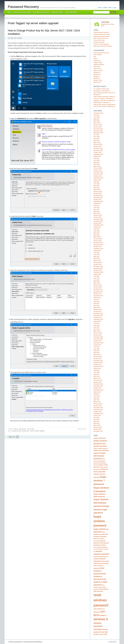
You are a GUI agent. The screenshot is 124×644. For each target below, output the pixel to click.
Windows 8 (97, 78)
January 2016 (98, 335)
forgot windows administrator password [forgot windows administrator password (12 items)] (101, 503)
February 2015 (98, 357)
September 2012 (98, 414)
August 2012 (97, 416)
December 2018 (98, 266)
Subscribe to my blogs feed (109, 24)
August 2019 (97, 251)
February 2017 (98, 309)
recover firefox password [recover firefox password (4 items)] (100, 547)
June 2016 (97, 325)
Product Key (97, 61)
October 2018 (98, 270)
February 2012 (98, 427)
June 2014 (97, 372)
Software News (98, 63)
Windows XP (97, 82)
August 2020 (97, 227)
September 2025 (98, 113)
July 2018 (96, 276)
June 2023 (97, 160)
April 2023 (96, 164)
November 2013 (98, 386)
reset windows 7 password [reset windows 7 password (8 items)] (99, 571)
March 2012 (97, 425)
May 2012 (96, 421)
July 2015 (96, 347)
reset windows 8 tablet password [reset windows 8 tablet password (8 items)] (100, 582)
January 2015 (98, 359)
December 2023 (98, 148)
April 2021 (96, 211)
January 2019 (98, 264)
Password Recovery (23, 7)
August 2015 (97, 345)
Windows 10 (97, 72)
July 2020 (96, 229)
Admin (20, 38)
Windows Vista (98, 80)
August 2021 (97, 203)
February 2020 (98, 239)
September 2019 (98, 249)
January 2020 (98, 241)
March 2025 (97, 123)
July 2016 (96, 323)
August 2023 (97, 156)
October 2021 (98, 200)
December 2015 (98, 337)
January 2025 (98, 127)
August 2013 (97, 392)
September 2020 (98, 225)
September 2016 (98, 319)
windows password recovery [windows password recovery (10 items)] (98, 626)
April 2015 (96, 353)
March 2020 (97, 237)
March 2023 (97, 166)
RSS (110, 8)
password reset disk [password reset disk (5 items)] (100, 543)
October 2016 (98, 317)
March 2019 (97, 260)
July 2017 (96, 300)
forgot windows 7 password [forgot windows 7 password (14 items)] (100, 480)
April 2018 (96, 282)
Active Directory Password (101, 53)
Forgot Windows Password (101, 32)
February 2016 (98, 333)
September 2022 (98, 178)
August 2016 (97, 321)
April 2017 (96, 305)
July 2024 (96, 135)
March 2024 (97, 143)
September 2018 (98, 272)
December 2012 (98, 408)
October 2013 (98, 388)
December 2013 (98, 384)
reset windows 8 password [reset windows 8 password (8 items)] (100, 576)
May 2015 (96, 351)
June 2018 (97, 278)
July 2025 (96, 115)
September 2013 (98, 390)
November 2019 (98, 245)
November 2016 (98, 315)
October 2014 (98, 364)
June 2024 (97, 137)
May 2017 (96, 304)
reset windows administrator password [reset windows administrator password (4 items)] (100, 587)
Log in (114, 8)
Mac (95, 57)
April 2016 (96, 329)
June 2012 (97, 419)
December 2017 (98, 290)
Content (105, 8)
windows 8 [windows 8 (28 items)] (101, 619)
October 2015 (98, 341)
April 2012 (96, 423)
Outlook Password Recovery (102, 34)
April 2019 (96, 258)
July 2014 (96, 370)
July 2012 (96, 418)
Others (16, 429)
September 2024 (98, 133)
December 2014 (98, 361)
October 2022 (98, 176)
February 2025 (98, 125)
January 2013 (98, 406)
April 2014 (96, 376)
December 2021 (98, 196)
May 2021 (96, 209)
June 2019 (97, 254)
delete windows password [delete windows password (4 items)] (101, 448)
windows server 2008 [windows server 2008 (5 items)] (100, 634)
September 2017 (98, 296)
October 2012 (98, 412)
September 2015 (98, 343)
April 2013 (96, 400)
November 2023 (98, 150)
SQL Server (22, 429)
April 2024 (96, 141)
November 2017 (98, 292)
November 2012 (98, 410)
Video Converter (98, 70)
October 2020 (98, 223)
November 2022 (98, 174)
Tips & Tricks (31, 429)
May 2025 (96, 119)
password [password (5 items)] (102, 541)
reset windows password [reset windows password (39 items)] (101, 600)
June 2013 (97, 396)
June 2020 (97, 231)
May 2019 (96, 256)
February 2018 (98, 286)
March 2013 (97, 402)
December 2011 (98, 431)
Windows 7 (97, 76)
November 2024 (98, 131)
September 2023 (98, 154)
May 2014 (96, 374)
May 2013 (96, 398)
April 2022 (96, 188)
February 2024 (98, 144)
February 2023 (98, 168)
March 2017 (97, 307)
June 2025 (97, 117)
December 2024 (98, 129)
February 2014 (98, 380)
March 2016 (97, 331)
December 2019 (98, 243)
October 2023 (98, 152)
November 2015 (98, 339)
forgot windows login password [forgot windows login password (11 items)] (101, 509)
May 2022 (96, 186)
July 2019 (96, 253)
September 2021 (98, 201)
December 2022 (98, 172)
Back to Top (113, 642)
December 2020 (98, 219)
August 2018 (97, 274)
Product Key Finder (57, 12)
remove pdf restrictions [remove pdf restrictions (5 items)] (101, 557)
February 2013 (98, 404)
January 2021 (98, 217)
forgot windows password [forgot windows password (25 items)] (100, 521)
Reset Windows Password (41, 12)
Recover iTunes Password (101, 44)
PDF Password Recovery (101, 38)
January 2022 (98, 194)
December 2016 (98, 313)
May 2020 (96, 233)
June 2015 (97, 349)
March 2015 (97, 355)
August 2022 (97, 180)
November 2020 (98, 221)
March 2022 (97, 190)
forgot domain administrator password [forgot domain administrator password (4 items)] (99, 461)
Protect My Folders (71, 12)
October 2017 (98, 294)
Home (100, 8)
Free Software (98, 55)
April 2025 (96, 121)
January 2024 (98, 146)
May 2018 (96, 280)
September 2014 (98, 366)
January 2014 (98, 382)
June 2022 (97, 184)
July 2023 (96, 158)
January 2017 (98, 311)
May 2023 (96, 162)
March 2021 (97, 213)
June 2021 (97, 207)
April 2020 (96, 235)
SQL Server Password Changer (103, 46)
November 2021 (98, 198)
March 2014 (97, 378)
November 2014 (98, 362)
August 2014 (97, 368)
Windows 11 (97, 74)
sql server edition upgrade (37, 431)
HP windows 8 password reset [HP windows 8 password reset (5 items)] (101, 536)
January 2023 (98, 170)
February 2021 (98, 215)
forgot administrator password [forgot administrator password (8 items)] (100, 456)
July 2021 (96, 205)
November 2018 (98, 268)
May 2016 (96, 327)
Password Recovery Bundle (22, 12)
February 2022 (98, 192)
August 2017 (97, 298)
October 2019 (98, 247)
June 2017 (97, 302)
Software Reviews (99, 65)
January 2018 (98, 288)
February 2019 (98, 262)
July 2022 (96, 182)
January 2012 (98, 429)
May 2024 (96, 139)
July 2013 (96, 394)
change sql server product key (20, 431)
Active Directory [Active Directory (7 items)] (100, 438)
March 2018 (97, 284)
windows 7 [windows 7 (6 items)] (103, 615)
